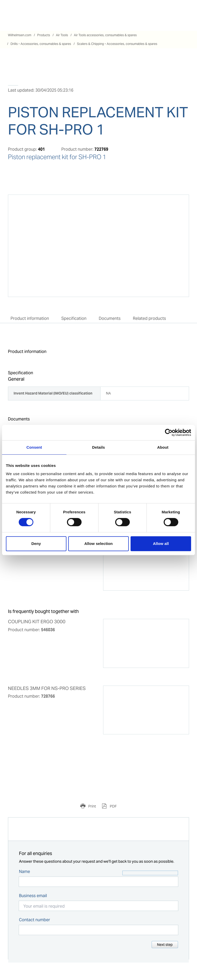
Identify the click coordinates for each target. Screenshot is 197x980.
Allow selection (99, 544)
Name (24, 872)
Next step (165, 945)
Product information (30, 318)
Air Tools (62, 35)
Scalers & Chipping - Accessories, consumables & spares (117, 44)
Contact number (35, 920)
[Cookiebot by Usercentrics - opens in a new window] (169, 433)
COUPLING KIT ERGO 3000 (37, 622)
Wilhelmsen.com (20, 35)
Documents (110, 318)
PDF (113, 806)
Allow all (161, 544)
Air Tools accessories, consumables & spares (105, 35)
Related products (149, 318)
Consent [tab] (34, 447)
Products (44, 35)
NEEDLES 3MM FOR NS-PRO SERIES (47, 688)
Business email (33, 896)
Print (92, 806)
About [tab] (163, 447)
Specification (74, 318)
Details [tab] (98, 447)
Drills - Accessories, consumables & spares (41, 44)
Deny (36, 544)
